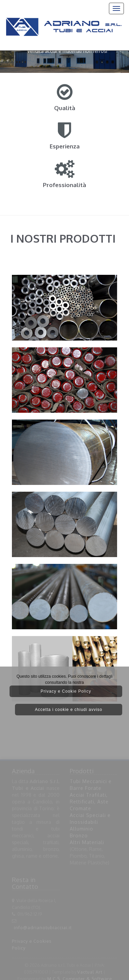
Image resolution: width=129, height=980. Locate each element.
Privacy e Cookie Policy (66, 691)
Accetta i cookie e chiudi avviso (68, 710)
